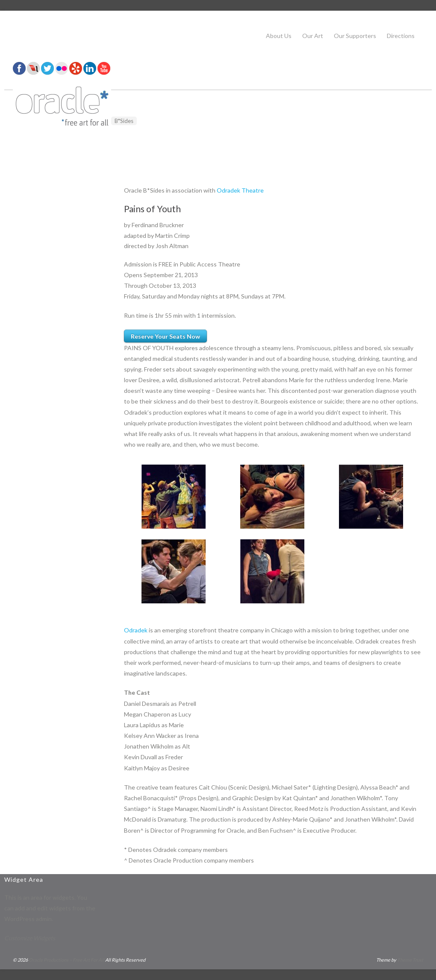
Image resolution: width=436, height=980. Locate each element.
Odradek (136, 630)
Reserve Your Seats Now (165, 336)
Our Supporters (355, 36)
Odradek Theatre (240, 190)
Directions (401, 36)
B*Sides (124, 121)
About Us (279, 36)
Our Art (313, 36)
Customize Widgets (30, 938)
